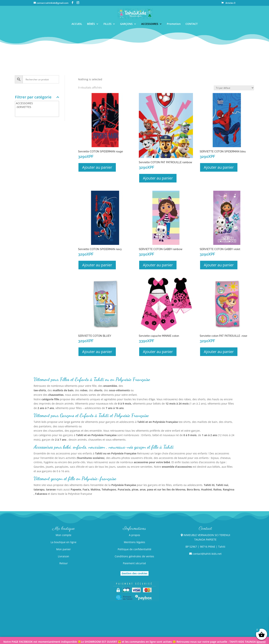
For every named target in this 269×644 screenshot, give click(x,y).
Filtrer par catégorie (37, 97)
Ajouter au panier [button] (97, 167)
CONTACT (192, 24)
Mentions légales (134, 542)
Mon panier (64, 549)
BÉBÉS (91, 24)
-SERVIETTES (37, 107)
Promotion (174, 24)
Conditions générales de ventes (134, 556)
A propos (134, 535)
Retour (64, 563)
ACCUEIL (77, 24)
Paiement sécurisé (134, 563)
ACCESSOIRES (150, 24)
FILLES (108, 24)
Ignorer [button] (261, 642)
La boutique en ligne (64, 542)
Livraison (64, 556)
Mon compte (64, 535)
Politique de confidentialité (134, 549)
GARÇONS (126, 24)
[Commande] (234, 88)
